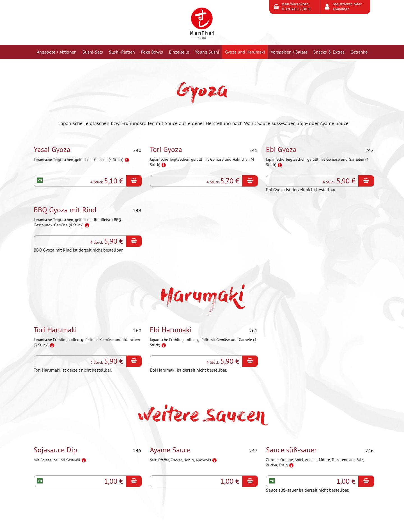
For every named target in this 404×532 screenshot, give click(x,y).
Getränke (359, 52)
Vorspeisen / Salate (289, 52)
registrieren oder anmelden (343, 6)
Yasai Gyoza (52, 149)
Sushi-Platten (122, 52)
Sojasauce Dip (55, 450)
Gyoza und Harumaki (245, 52)
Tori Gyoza (166, 149)
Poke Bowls (152, 52)
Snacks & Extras (329, 52)
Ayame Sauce (170, 450)
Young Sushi (207, 52)
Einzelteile (179, 52)
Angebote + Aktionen (57, 52)
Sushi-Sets (93, 52)
